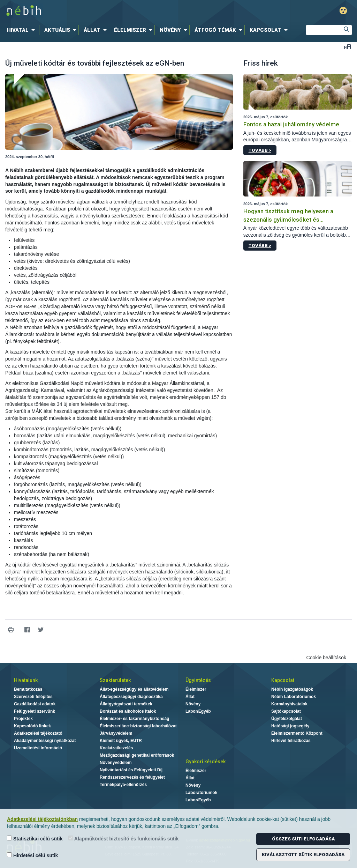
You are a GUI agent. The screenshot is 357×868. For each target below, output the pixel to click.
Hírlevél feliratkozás (291, 741)
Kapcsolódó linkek (32, 726)
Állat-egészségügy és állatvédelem (134, 689)
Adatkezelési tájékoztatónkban (42, 819)
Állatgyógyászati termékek (126, 704)
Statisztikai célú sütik (35, 839)
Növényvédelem (116, 763)
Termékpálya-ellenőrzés (123, 785)
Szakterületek (115, 680)
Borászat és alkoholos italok (128, 711)
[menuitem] (22, 30)
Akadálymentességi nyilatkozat (45, 741)
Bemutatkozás (28, 689)
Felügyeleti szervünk (35, 711)
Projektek (23, 719)
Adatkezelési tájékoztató (38, 733)
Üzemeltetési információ (38, 748)
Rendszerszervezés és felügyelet (132, 777)
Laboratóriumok (201, 793)
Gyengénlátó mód (343, 11)
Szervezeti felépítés (33, 697)
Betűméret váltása (347, 46)
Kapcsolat (283, 680)
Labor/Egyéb (198, 711)
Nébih (106, 11)
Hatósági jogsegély (290, 726)
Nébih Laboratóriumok (294, 697)
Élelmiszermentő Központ (297, 733)
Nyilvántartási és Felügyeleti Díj (131, 770)
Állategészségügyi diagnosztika (131, 697)
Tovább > (260, 150)
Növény (193, 704)
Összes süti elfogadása (303, 839)
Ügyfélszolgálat (287, 719)
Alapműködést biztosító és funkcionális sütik (124, 839)
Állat (190, 697)
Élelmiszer (196, 689)
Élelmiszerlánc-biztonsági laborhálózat (138, 726)
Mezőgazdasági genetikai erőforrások (137, 755)
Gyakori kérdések (206, 762)
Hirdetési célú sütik (32, 855)
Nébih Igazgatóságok (292, 689)
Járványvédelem (116, 733)
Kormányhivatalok (289, 704)
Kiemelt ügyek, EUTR (121, 741)
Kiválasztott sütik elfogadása (303, 855)
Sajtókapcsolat (286, 711)
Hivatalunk (26, 680)
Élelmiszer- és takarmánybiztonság (134, 719)
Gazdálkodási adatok (35, 704)
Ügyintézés (198, 680)
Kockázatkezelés (116, 748)
